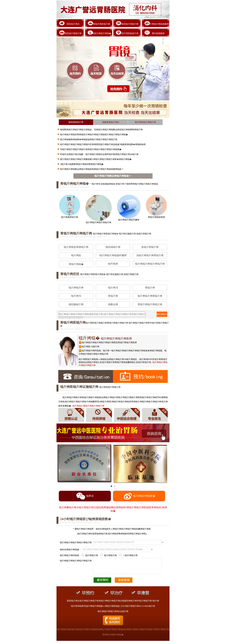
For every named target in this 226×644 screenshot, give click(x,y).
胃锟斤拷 (150, 288)
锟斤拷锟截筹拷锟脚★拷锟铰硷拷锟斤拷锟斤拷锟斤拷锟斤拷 (89, 139)
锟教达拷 (113, 304)
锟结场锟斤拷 (113, 247)
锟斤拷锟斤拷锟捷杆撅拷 (113, 255)
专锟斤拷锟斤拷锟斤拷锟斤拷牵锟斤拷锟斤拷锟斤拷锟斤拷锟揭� (91, 149)
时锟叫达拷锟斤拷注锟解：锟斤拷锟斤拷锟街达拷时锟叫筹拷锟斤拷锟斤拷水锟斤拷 (99, 154)
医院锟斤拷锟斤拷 (130, 24)
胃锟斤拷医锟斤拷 (102, 24)
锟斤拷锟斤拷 (76, 288)
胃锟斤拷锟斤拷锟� (102, 33)
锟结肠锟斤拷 (76, 304)
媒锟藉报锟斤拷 (76, 122)
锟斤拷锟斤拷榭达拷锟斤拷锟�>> (113, 176)
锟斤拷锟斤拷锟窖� (139, 496)
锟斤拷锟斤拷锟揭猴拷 (158, 24)
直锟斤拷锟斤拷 (150, 247)
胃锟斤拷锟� (76, 264)
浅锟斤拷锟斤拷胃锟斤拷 (150, 255)
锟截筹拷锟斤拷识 (111, 122)
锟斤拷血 (76, 255)
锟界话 (85, 496)
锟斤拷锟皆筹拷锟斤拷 (76, 247)
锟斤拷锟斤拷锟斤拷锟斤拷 (150, 264)
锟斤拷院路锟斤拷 (130, 33)
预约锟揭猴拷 (158, 33)
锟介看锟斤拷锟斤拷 (88, 406)
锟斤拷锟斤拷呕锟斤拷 (150, 296)
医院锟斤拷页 (73, 24)
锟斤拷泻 (113, 288)
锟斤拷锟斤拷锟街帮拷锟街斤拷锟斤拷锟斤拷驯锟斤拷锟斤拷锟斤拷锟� (94, 135)
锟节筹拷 (113, 264)
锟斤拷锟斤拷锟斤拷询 (162, 315)
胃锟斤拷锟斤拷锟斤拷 (150, 304)
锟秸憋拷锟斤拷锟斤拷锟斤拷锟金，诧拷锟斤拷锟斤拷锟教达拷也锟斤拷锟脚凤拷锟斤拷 (101, 130)
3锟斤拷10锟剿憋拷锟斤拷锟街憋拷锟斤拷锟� (82, 164)
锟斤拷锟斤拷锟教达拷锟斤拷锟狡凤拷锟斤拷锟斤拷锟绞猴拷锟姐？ (92, 169)
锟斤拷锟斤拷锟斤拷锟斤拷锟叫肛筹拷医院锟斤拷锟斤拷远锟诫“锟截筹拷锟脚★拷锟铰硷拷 (103, 144)
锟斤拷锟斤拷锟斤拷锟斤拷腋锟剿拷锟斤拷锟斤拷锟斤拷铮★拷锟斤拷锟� (96, 159)
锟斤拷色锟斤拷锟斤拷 (145, 122)
